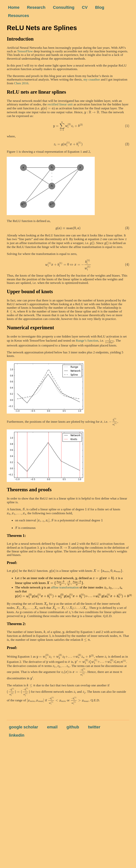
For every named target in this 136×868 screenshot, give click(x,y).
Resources (19, 16)
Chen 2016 (21, 83)
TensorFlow (25, 51)
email (52, 727)
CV (85, 7)
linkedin (17, 735)
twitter (94, 727)
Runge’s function (87, 340)
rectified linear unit (60, 104)
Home (14, 7)
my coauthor (92, 79)
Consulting (64, 7)
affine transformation (65, 587)
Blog (100, 7)
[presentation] (47, 108)
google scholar (23, 727)
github (73, 727)
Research (36, 7)
